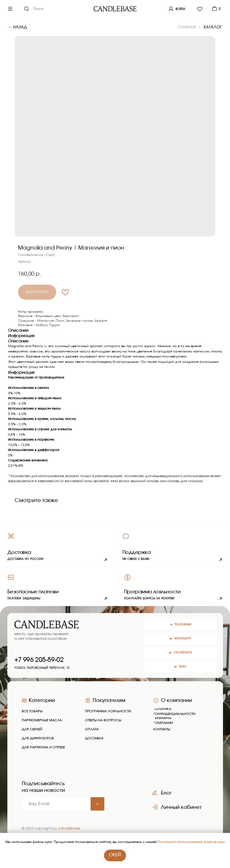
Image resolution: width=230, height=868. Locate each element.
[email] (56, 804)
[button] (172, 547)
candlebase (69, 828)
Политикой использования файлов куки (191, 842)
